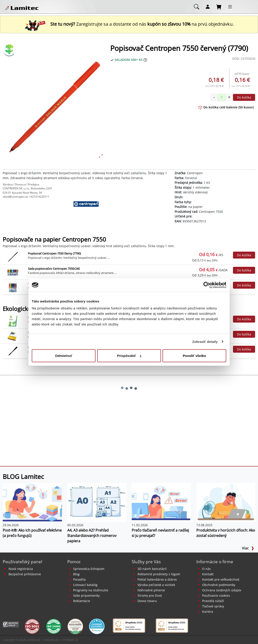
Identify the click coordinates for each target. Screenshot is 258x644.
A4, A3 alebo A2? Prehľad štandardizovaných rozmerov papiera (92, 536)
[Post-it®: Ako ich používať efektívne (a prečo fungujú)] (32, 502)
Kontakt (208, 574)
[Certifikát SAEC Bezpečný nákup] (11, 624)
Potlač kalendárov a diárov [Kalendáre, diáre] (157, 579)
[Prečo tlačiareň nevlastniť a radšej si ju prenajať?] (161, 502)
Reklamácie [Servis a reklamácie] (82, 601)
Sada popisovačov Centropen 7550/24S (54, 269)
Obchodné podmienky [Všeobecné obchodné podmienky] (219, 585)
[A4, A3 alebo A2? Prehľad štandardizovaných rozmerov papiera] (97, 502)
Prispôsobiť (129, 356)
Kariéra (208, 612)
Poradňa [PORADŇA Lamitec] (79, 579)
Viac (248, 548)
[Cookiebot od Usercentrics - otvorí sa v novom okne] (207, 285)
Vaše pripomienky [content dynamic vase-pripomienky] (86, 595)
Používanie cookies (216, 595)
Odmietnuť (64, 356)
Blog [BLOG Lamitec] (76, 574)
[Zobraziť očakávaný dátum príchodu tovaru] (145, 60)
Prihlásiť (68, 640)
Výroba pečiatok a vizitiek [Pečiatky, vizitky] (156, 585)
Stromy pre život (150, 595)
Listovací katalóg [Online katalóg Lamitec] (85, 585)
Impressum (52, 640)
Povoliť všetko (195, 356)
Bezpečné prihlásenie (25, 574)
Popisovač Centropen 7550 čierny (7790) (54, 253)
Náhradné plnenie (151, 590)
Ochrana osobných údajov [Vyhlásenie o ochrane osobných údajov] (222, 590)
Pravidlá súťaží (213, 601)
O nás (206, 569)
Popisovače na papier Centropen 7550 (54, 239)
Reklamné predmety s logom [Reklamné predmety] (159, 574)
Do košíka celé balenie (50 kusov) (226, 107)
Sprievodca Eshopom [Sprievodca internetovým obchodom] (89, 569)
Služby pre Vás (146, 562)
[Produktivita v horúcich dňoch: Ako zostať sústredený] (226, 502)
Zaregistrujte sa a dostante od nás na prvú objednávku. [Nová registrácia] (129, 24)
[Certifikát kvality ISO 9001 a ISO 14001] (32, 626)
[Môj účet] (208, 6)
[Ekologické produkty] (9, 50)
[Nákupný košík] (219, 6)
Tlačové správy (213, 606)
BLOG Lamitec (23, 476)
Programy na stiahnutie (91, 590)
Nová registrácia (21, 569)
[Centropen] (86, 212)
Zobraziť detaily (205, 341)
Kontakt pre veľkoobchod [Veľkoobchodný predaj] (221, 579)
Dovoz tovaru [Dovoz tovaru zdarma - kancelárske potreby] (147, 601)
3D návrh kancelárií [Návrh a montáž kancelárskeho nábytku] (152, 569)
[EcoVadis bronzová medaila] (75, 626)
